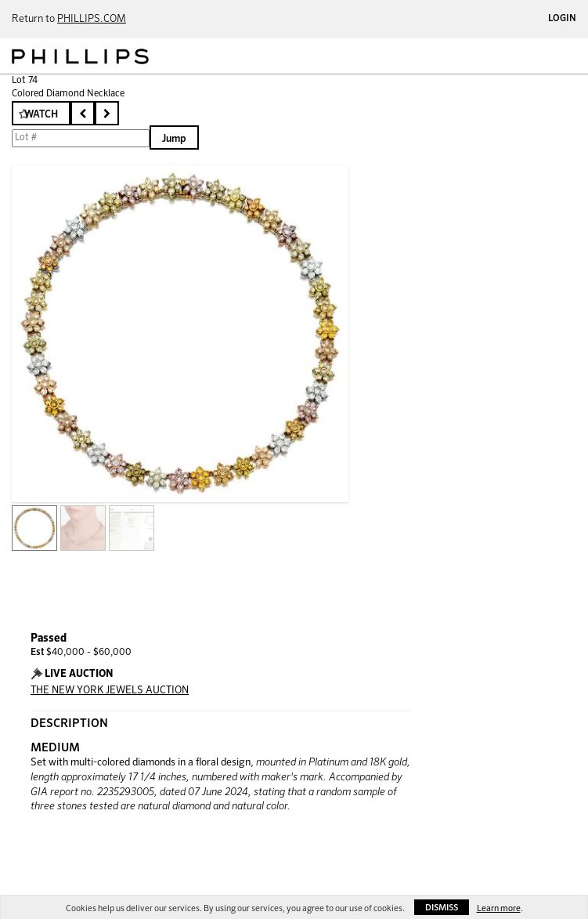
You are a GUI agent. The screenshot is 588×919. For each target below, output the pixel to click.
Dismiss (442, 908)
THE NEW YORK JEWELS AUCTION (110, 691)
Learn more (499, 908)
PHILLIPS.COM (92, 19)
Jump (174, 139)
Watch (41, 115)
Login (562, 19)
